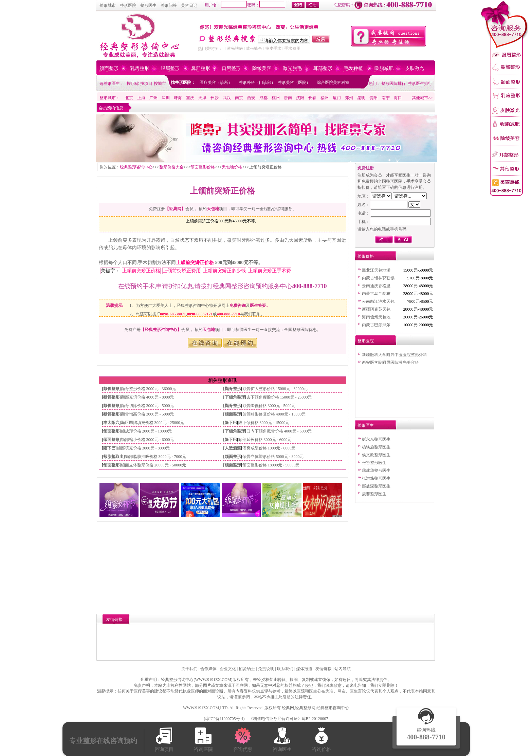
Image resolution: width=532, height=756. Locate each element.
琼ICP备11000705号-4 (224, 719)
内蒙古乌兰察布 (376, 294)
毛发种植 (353, 68)
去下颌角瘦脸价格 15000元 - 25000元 (279, 397)
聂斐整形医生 (374, 494)
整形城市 (108, 5)
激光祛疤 (235, 49)
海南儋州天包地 (376, 317)
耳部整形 (323, 68)
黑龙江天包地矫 (376, 270)
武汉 (227, 98)
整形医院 (128, 5)
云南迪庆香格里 (376, 286)
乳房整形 (140, 68)
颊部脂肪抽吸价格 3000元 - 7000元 (156, 457)
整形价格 (366, 256)
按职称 (133, 84)
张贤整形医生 (374, 463)
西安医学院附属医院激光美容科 (390, 363)
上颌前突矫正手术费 (270, 271)
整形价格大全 (171, 167)
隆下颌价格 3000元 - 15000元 (264, 423)
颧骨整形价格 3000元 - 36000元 (149, 389)
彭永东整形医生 (376, 439)
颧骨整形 (111, 389)
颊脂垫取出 (113, 457)
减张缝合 (254, 49)
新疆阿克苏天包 (376, 309)
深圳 (166, 98)
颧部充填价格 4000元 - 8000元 (148, 397)
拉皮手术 (273, 49)
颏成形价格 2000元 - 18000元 (146, 431)
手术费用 (292, 49)
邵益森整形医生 (376, 486)
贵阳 (373, 98)
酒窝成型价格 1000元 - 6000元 (269, 448)
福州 (325, 98)
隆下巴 (231, 423)
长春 (312, 98)
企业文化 (228, 669)
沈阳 (300, 98)
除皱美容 (262, 68)
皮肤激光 (415, 68)
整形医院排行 (393, 84)
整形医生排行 (420, 84)
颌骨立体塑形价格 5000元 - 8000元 (273, 457)
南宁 (386, 98)
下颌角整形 (235, 397)
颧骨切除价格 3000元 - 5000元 (148, 406)
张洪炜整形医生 (376, 478)
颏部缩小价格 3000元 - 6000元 (148, 440)
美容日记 (189, 5)
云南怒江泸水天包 (378, 301)
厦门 (337, 98)
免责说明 (266, 669)
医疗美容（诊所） (216, 82)
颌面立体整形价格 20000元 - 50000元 (154, 465)
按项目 (146, 84)
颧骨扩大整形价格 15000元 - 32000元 (275, 389)
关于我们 (189, 669)
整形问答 (169, 5)
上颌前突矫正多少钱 (224, 271)
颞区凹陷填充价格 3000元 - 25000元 (153, 423)
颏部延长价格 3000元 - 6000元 (265, 440)
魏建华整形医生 (376, 471)
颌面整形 (109, 68)
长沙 (215, 98)
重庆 (190, 98)
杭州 (276, 98)
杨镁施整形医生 (376, 447)
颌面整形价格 (203, 167)
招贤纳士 (247, 669)
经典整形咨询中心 (136, 167)
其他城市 (420, 98)
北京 (129, 98)
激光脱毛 (292, 68)
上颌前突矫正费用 (182, 271)
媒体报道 (304, 669)
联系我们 (285, 669)
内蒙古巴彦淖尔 (376, 325)
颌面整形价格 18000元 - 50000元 (271, 465)
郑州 (349, 98)
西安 (251, 98)
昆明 (361, 98)
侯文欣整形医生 (376, 455)
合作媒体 (208, 669)
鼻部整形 (201, 68)
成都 (263, 98)
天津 (202, 98)
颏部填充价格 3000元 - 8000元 (143, 448)
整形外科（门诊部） (257, 82)
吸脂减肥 (384, 68)
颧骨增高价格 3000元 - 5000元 (148, 414)
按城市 (160, 84)
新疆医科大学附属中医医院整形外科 (395, 355)
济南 (288, 98)
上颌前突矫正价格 (195, 263)
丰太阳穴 (111, 423)
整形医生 (148, 5)
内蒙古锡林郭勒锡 (378, 278)
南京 (239, 98)
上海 (141, 98)
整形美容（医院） (294, 82)
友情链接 (324, 669)
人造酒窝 (233, 448)
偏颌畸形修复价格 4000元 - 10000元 (274, 414)
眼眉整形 (170, 68)
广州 (153, 98)
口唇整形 (231, 68)
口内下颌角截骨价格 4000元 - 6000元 (279, 431)
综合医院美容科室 (333, 82)
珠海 (178, 98)
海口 (398, 98)
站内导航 (343, 669)
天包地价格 (232, 167)
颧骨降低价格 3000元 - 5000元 (269, 406)
